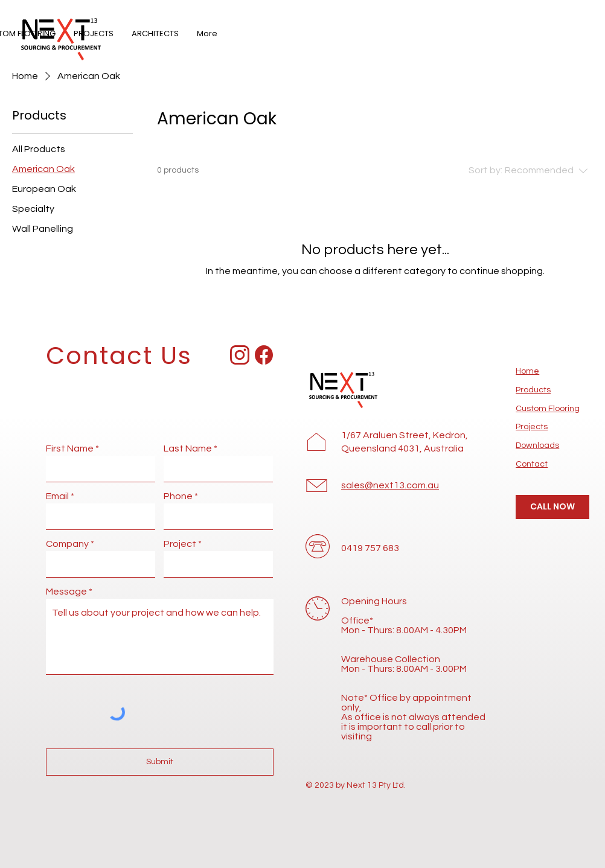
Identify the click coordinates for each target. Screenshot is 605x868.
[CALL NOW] (552, 507)
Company (67, 544)
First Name (70, 448)
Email (57, 496)
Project (180, 544)
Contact (532, 464)
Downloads (537, 445)
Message (66, 592)
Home (527, 371)
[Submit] (160, 762)
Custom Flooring (548, 409)
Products (533, 390)
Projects (532, 427)
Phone (178, 496)
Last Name (188, 448)
